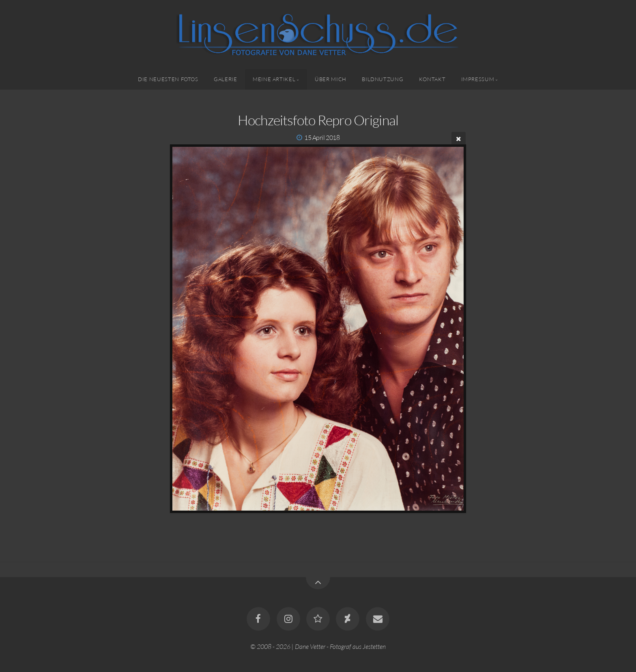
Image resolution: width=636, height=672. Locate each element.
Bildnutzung (382, 79)
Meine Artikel (274, 79)
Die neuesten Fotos (168, 79)
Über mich (331, 79)
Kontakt (432, 79)
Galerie (225, 79)
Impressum (478, 79)
